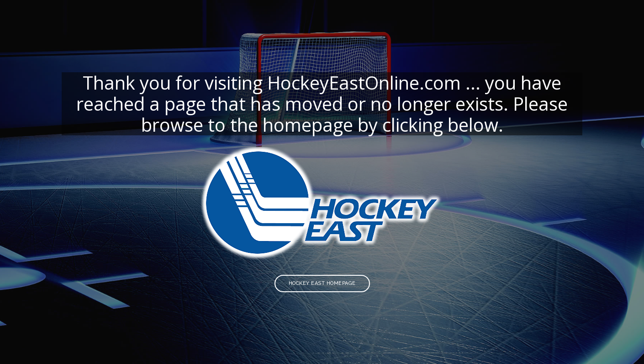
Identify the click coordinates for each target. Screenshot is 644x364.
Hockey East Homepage (322, 283)
